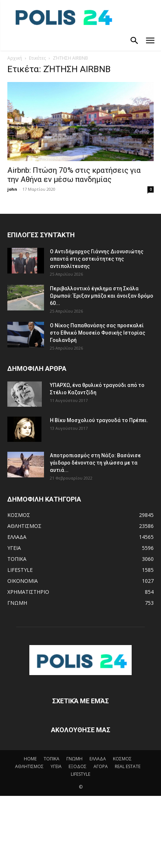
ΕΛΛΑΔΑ (98, 759)
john (12, 189)
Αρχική (15, 58)
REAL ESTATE (128, 766)
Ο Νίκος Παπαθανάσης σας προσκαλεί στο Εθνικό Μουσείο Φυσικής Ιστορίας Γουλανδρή (98, 333)
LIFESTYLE (80, 774)
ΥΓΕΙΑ (56, 766)
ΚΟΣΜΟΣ (122, 759)
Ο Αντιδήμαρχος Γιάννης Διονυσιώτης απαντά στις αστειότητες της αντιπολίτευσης (97, 259)
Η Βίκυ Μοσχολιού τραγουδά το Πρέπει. (99, 420)
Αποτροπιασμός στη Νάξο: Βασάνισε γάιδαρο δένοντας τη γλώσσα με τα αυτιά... (95, 463)
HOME (30, 759)
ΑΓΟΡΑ (101, 766)
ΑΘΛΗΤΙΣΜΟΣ (29, 766)
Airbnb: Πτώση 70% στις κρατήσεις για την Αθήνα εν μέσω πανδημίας (74, 175)
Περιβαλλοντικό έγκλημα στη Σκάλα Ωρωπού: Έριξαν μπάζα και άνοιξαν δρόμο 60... (102, 296)
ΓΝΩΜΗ (74, 759)
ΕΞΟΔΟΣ (78, 766)
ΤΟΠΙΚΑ (52, 759)
